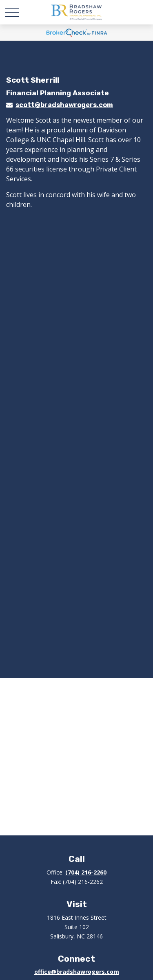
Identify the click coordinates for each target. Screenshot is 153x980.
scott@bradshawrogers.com (64, 105)
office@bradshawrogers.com (77, 972)
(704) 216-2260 (86, 872)
